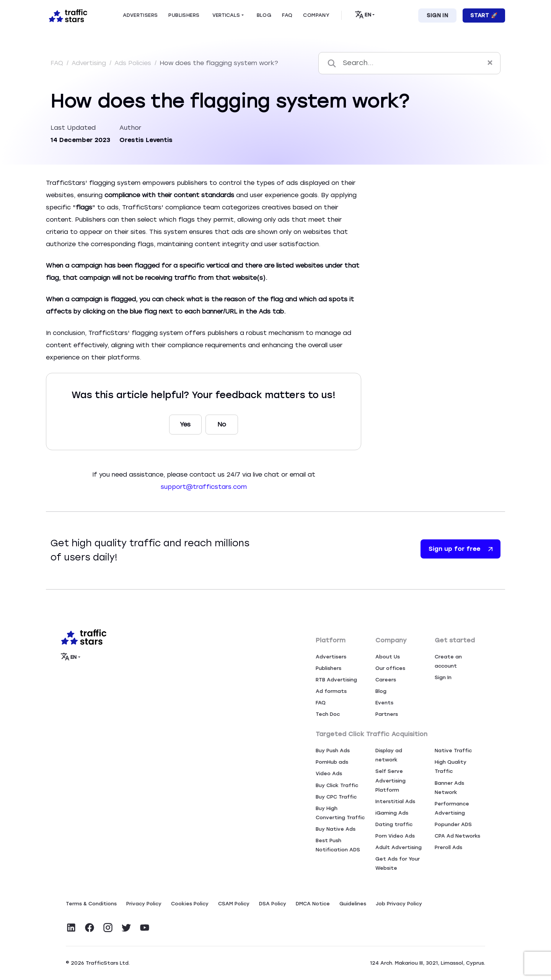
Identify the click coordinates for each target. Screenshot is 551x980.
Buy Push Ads (333, 751)
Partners (387, 714)
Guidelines (353, 904)
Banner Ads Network (449, 788)
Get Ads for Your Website (398, 863)
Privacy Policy (144, 904)
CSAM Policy (234, 904)
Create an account (448, 661)
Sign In (437, 16)
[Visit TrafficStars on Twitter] (126, 928)
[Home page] (67, 15)
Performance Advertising (452, 808)
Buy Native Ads (336, 829)
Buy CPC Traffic (336, 797)
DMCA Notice (313, 904)
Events (384, 703)
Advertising (90, 63)
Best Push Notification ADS (338, 845)
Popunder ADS (453, 824)
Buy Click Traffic (337, 785)
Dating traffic (394, 824)
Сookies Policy (190, 904)
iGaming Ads (392, 813)
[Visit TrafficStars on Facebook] (90, 928)
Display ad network (389, 755)
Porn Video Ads (395, 836)
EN (363, 15)
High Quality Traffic (451, 767)
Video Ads (329, 773)
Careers (386, 680)
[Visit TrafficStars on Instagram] (108, 928)
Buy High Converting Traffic (340, 813)
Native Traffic (453, 751)
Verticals (226, 15)
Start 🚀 (484, 16)
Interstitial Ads (395, 801)
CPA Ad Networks (457, 836)
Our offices (390, 668)
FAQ (58, 63)
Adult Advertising (399, 847)
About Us (388, 657)
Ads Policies (134, 63)
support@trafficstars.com (204, 487)
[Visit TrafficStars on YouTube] (145, 928)
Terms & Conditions (91, 904)
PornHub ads (332, 762)
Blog (381, 691)
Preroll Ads (448, 847)
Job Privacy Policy (399, 904)
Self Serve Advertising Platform (390, 780)
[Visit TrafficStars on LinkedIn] (71, 928)
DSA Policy (273, 904)
